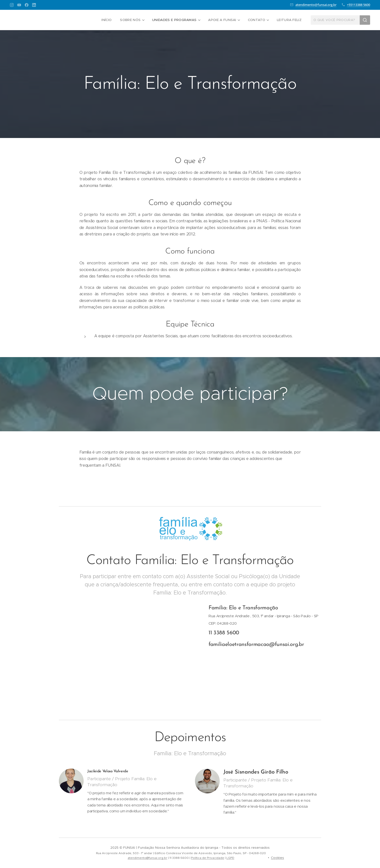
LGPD (230, 858)
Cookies (277, 858)
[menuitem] (110, 20)
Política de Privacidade (208, 858)
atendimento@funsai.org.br (316, 5)
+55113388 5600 (358, 5)
